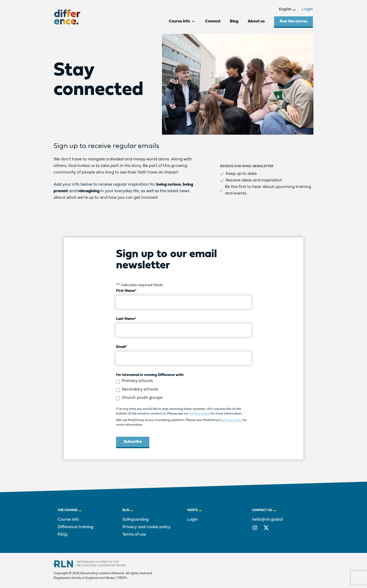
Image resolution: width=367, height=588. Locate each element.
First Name (126, 291)
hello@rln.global (267, 520)
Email (122, 347)
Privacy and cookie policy (147, 527)
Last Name (126, 319)
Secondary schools (140, 389)
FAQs (63, 535)
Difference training (75, 527)
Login (306, 9)
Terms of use (134, 535)
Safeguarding (136, 520)
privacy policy (200, 414)
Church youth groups (142, 398)
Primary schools (137, 381)
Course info (68, 520)
